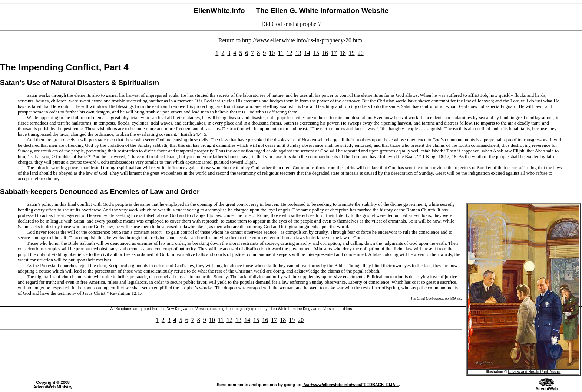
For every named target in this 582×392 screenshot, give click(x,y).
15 (316, 53)
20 (361, 53)
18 (343, 53)
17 (334, 53)
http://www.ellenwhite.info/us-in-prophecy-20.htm (302, 40)
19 (352, 53)
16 (325, 53)
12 (290, 53)
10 (272, 53)
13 (298, 53)
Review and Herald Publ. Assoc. (534, 372)
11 (280, 53)
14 (307, 53)
